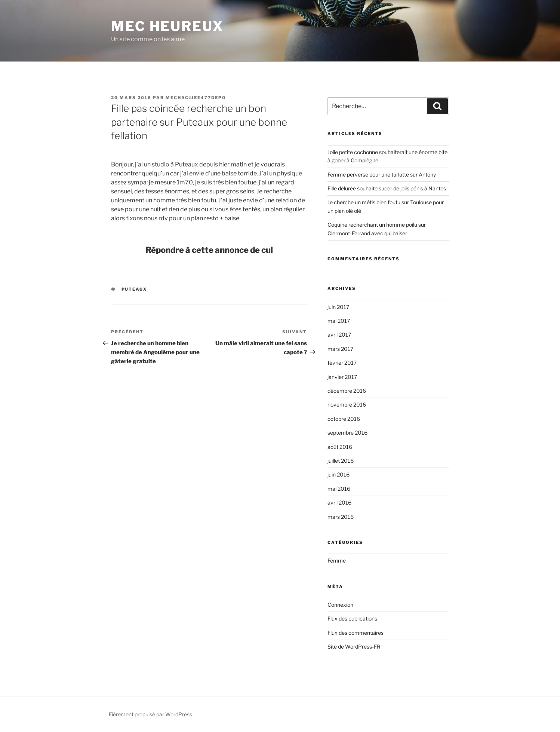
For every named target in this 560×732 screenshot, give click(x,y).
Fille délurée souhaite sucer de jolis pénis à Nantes (387, 188)
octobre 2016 (344, 419)
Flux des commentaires (356, 633)
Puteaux (134, 289)
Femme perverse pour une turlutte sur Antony (382, 174)
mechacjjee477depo (196, 98)
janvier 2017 (342, 377)
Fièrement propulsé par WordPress (150, 714)
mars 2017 (340, 349)
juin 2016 (339, 474)
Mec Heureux (167, 26)
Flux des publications (352, 618)
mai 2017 (339, 321)
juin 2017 (338, 307)
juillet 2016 (341, 461)
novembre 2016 (347, 405)
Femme (337, 561)
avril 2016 (339, 503)
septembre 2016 (347, 433)
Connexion (340, 605)
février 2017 (342, 363)
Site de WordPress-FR (354, 647)
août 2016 (340, 447)
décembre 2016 (347, 391)
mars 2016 (341, 517)
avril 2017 (339, 335)
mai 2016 (339, 489)
